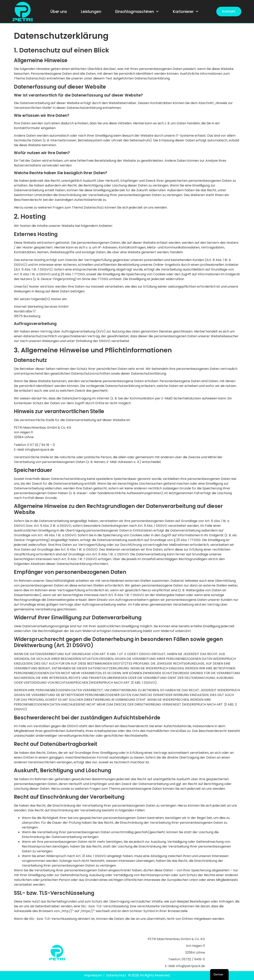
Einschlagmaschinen (137, 11)
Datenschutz (116, 975)
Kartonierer (186, 11)
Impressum (93, 975)
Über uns (59, 12)
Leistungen (91, 12)
